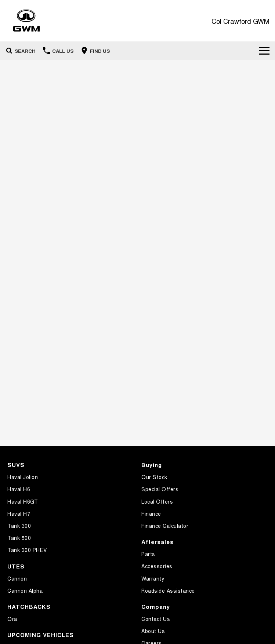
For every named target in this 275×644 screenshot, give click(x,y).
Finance (151, 514)
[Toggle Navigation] (264, 51)
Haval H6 (19, 489)
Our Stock (154, 477)
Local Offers (157, 501)
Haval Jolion (23, 477)
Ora (12, 619)
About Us (153, 631)
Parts (148, 554)
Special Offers (160, 489)
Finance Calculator (165, 526)
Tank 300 (19, 526)
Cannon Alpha (25, 590)
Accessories (157, 566)
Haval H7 (19, 514)
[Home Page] (26, 21)
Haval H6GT (23, 501)
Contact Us (156, 619)
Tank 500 (19, 538)
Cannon (17, 578)
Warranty (153, 578)
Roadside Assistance (168, 590)
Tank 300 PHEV (27, 550)
